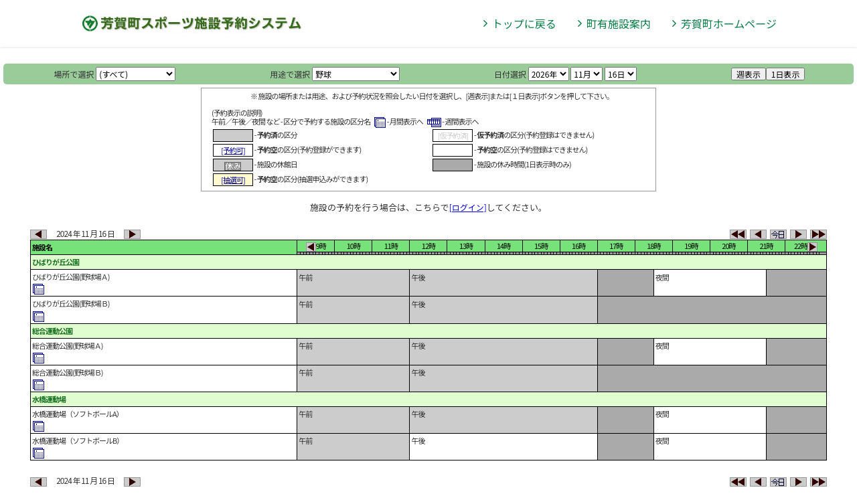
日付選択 (510, 74)
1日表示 (786, 74)
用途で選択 (290, 74)
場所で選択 (74, 74)
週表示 (749, 74)
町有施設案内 (619, 23)
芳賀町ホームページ (729, 23)
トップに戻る (524, 23)
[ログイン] (468, 207)
